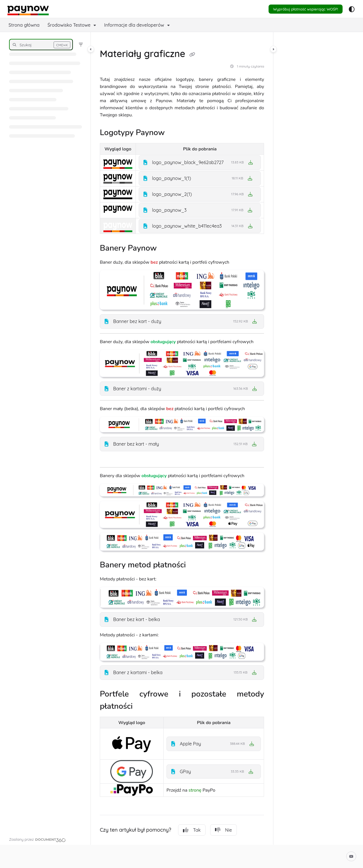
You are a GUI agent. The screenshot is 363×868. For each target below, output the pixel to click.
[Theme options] (352, 9)
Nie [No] (223, 830)
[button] (41, 45)
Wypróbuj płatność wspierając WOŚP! (306, 9)
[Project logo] (28, 9)
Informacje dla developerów (134, 25)
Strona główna (24, 25)
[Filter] (81, 45)
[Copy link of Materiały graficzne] (192, 55)
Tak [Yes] (192, 830)
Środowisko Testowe (69, 25)
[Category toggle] (91, 49)
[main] (182, 438)
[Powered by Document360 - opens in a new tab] (37, 839)
